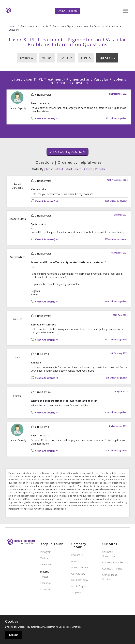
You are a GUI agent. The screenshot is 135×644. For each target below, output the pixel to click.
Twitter (44, 558)
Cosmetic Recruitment (109, 554)
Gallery (66, 58)
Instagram (46, 552)
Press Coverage (80, 567)
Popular (100, 169)
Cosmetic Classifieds (114, 562)
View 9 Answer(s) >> (47, 239)
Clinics (86, 58)
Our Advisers (78, 574)
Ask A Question (68, 11)
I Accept (14, 635)
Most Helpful (54, 169)
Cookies (12, 622)
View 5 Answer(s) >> (47, 201)
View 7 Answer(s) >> (47, 340)
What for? (77, 627)
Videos (47, 58)
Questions (107, 58)
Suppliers (76, 592)
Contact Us (77, 555)
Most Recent (73, 169)
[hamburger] (125, 11)
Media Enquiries (80, 586)
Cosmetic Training (112, 569)
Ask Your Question (67, 152)
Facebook (46, 564)
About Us (76, 561)
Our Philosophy (80, 580)
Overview (27, 58)
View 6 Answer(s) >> (47, 119)
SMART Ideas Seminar (110, 577)
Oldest (88, 169)
